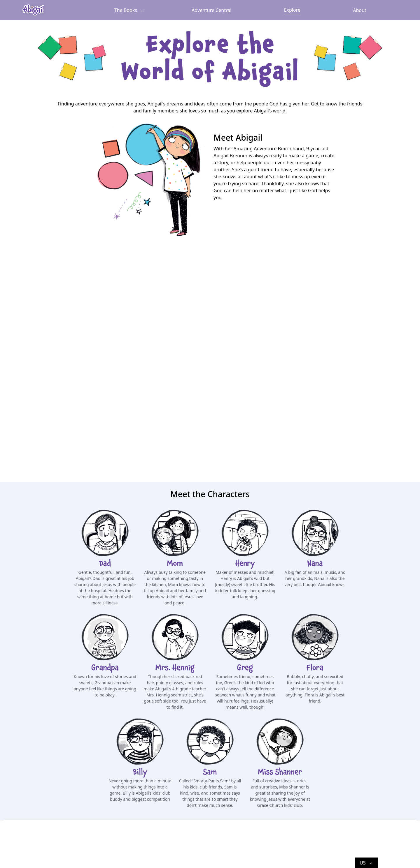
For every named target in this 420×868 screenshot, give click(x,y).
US (366, 863)
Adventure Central (211, 10)
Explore (292, 10)
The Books (126, 10)
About (359, 10)
